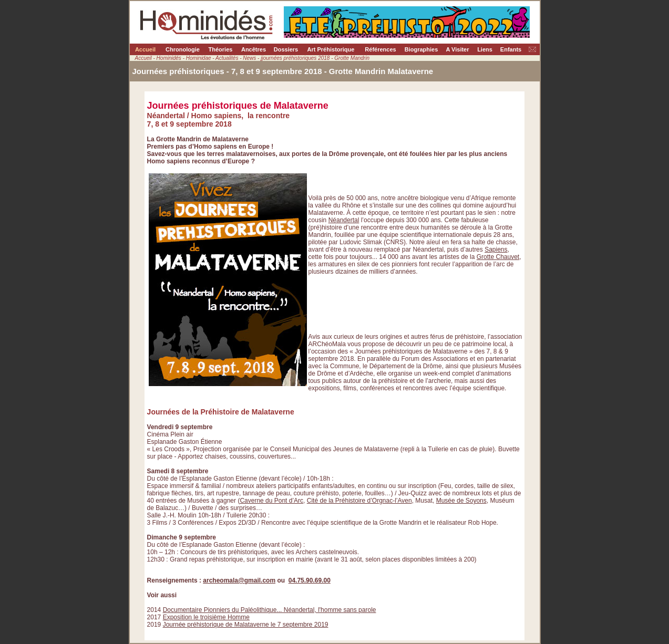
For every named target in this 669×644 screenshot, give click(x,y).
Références (380, 49)
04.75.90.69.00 (310, 580)
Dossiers (286, 49)
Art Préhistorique (331, 49)
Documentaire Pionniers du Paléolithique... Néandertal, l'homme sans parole (270, 610)
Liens (485, 49)
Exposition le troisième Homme (206, 617)
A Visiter (457, 49)
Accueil (145, 49)
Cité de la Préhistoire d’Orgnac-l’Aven (359, 501)
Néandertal (344, 220)
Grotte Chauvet (498, 257)
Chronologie (183, 49)
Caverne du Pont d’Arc (271, 501)
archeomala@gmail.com (239, 580)
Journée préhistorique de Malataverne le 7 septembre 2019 (246, 625)
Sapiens (496, 250)
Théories (221, 49)
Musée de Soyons (461, 501)
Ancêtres (254, 49)
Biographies (421, 49)
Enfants (511, 49)
